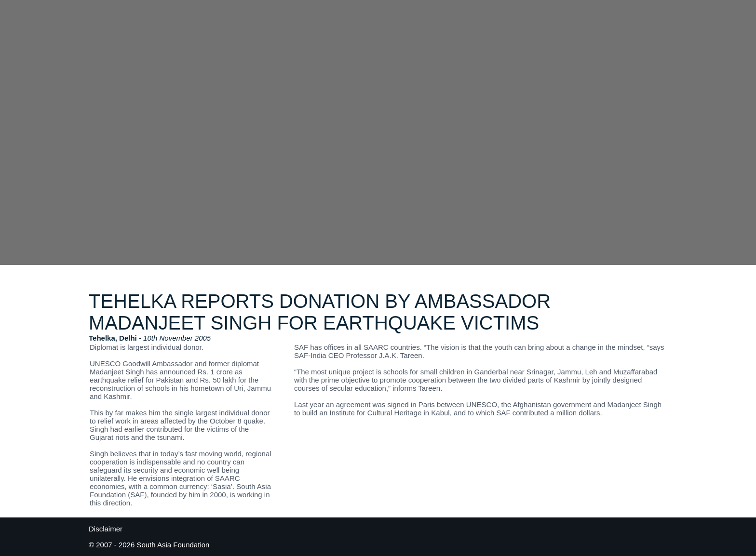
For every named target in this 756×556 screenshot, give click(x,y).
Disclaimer (106, 529)
